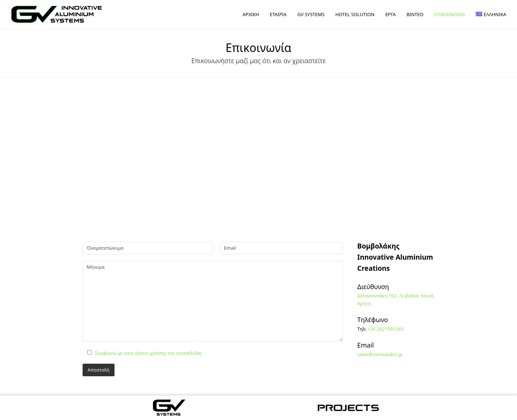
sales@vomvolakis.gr (380, 354)
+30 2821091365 (386, 329)
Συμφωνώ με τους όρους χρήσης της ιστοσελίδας (148, 353)
